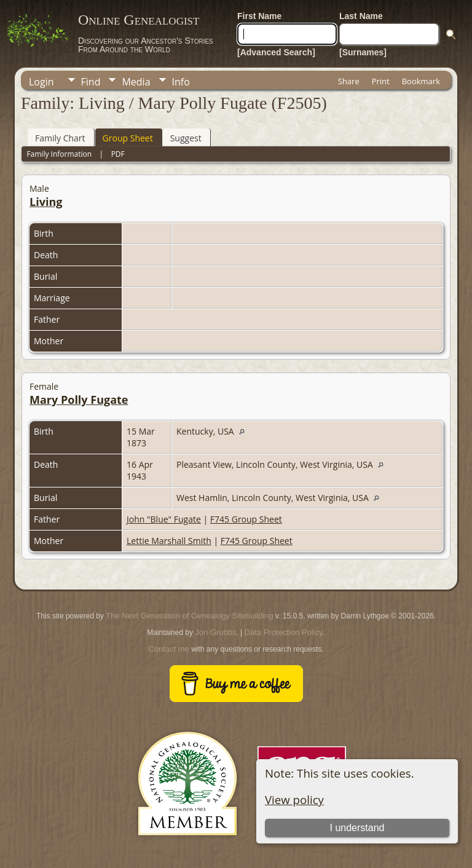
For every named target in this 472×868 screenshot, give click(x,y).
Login (41, 82)
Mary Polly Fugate (79, 400)
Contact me (168, 649)
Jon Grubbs (215, 632)
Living (46, 202)
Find (91, 82)
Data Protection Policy (284, 632)
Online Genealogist (139, 20)
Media (136, 82)
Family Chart (60, 138)
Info (181, 82)
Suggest (186, 138)
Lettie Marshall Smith (169, 541)
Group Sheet (128, 138)
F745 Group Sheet (246, 519)
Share (349, 81)
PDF (118, 154)
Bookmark (421, 81)
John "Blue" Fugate (164, 519)
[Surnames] (363, 52)
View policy (294, 799)
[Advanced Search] (276, 52)
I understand (357, 828)
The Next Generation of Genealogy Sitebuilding (189, 616)
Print (381, 81)
